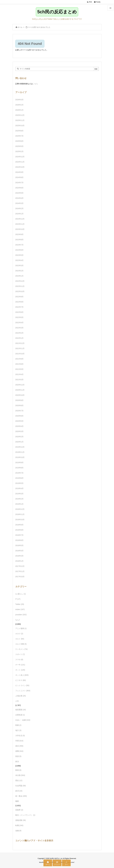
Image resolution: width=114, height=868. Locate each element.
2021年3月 (19, 380)
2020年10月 (20, 395)
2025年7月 (19, 136)
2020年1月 (19, 442)
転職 (19, 825)
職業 (17, 801)
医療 (18, 725)
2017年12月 (20, 566)
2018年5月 (19, 545)
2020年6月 (19, 416)
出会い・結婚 (23, 720)
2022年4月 (19, 323)
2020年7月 (19, 411)
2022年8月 (19, 302)
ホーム (20, 27)
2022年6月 (19, 312)
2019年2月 (19, 499)
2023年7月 (19, 245)
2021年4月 (19, 374)
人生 (17, 701)
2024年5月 (19, 193)
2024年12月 (20, 157)
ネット (20, 670)
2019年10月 (20, 457)
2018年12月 (20, 509)
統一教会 (21, 796)
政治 (17, 761)
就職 (19, 751)
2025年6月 (19, 141)
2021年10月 (20, 354)
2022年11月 (20, 286)
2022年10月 (20, 291)
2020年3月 (19, 431)
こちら (35, 84)
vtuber (20, 609)
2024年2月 (19, 208)
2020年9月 (19, 400)
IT (18, 599)
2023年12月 (20, 219)
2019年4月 (19, 488)
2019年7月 (19, 473)
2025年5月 (19, 146)
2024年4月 (19, 198)
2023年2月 (19, 271)
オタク (19, 634)
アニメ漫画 (21, 628)
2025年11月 (20, 120)
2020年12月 (20, 385)
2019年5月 (19, 483)
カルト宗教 (21, 644)
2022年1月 (19, 338)
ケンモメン (21, 649)
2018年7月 (19, 535)
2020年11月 (20, 390)
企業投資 (20, 715)
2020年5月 (19, 421)
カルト (20, 639)
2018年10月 (20, 520)
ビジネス (21, 680)
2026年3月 (19, 100)
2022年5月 (19, 317)
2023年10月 (20, 229)
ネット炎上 (22, 675)
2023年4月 (19, 260)
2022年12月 (20, 281)
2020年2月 (19, 437)
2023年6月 (19, 250)
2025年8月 (19, 131)
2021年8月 (19, 364)
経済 (19, 791)
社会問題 (21, 786)
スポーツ (20, 654)
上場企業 (21, 696)
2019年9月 (19, 463)
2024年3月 (19, 203)
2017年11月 (20, 571)
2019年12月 (20, 447)
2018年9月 (19, 525)
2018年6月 (19, 540)
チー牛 (20, 665)
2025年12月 (20, 115)
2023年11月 (20, 224)
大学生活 (20, 736)
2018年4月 (19, 551)
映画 (18, 770)
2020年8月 (19, 405)
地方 (18, 730)
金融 (18, 831)
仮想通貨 (21, 710)
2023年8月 (19, 240)
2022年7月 (19, 307)
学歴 (19, 741)
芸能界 (19, 810)
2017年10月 (20, 577)
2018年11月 (20, 514)
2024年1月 (19, 214)
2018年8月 (19, 530)
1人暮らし (21, 594)
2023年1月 (19, 276)
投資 (18, 756)
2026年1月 (19, 110)
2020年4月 (19, 426)
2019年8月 (19, 468)
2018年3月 (19, 556)
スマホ (19, 660)
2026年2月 (19, 105)
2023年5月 (19, 255)
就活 (19, 746)
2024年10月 (20, 167)
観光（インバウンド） (25, 815)
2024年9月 (19, 172)
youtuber (21, 615)
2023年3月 (19, 266)
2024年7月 (19, 183)
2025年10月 (20, 126)
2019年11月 (20, 452)
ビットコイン (22, 685)
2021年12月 (20, 343)
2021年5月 (19, 369)
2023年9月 (19, 234)
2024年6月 (19, 188)
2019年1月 (19, 504)
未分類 (20, 775)
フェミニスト (23, 691)
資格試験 (21, 820)
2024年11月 (20, 162)
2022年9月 (19, 297)
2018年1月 (19, 561)
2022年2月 (19, 333)
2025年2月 (19, 151)
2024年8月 (19, 177)
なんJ (18, 620)
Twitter (20, 604)
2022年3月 (19, 328)
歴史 (19, 780)
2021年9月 (19, 359)
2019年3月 (19, 494)
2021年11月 (20, 348)
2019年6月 (19, 478)
